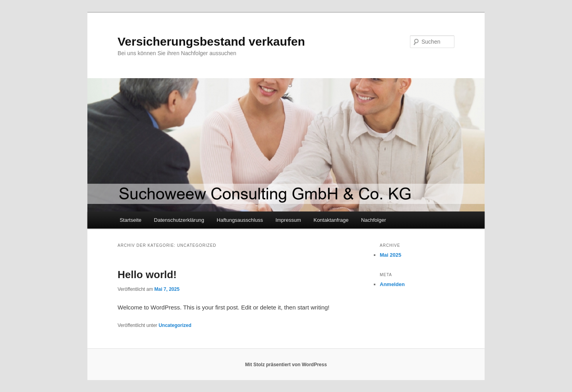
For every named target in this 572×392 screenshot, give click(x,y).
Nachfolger (374, 220)
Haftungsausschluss (240, 220)
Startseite (130, 220)
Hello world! (147, 275)
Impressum (288, 220)
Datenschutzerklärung (179, 220)
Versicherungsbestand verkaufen (211, 41)
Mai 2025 (390, 255)
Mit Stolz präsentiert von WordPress (286, 365)
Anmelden (392, 284)
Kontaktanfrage (331, 220)
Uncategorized (175, 325)
